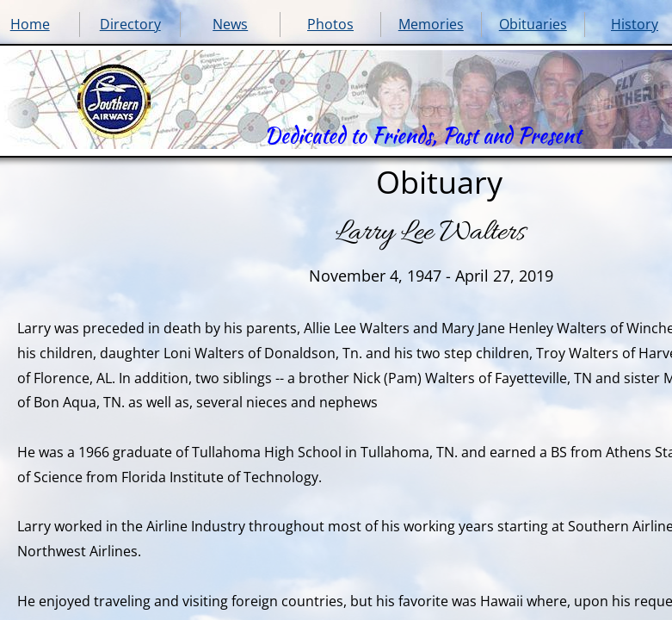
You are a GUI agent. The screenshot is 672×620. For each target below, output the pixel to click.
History (635, 24)
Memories (431, 24)
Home (30, 24)
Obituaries (533, 24)
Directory (130, 24)
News (230, 24)
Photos (330, 24)
